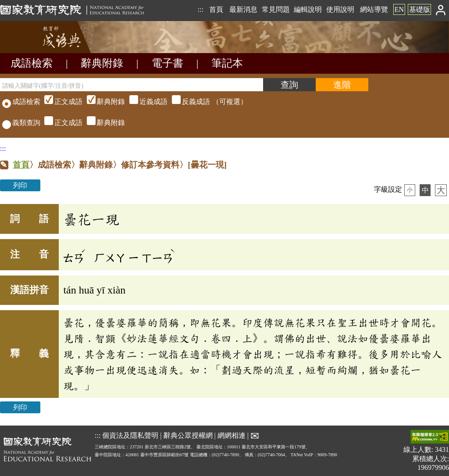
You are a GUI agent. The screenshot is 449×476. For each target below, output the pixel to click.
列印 (20, 185)
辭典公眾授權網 (188, 435)
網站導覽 (374, 9)
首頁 (216, 9)
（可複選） (145, 102)
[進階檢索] (342, 85)
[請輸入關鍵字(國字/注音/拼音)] (132, 85)
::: (200, 9)
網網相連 (232, 435)
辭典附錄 (102, 63)
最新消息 (243, 9)
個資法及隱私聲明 (130, 435)
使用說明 (340, 9)
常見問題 (276, 9)
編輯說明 (308, 9)
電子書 (167, 63)
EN (399, 9)
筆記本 (227, 63)
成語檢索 (32, 63)
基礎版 (420, 9)
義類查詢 (21, 123)
